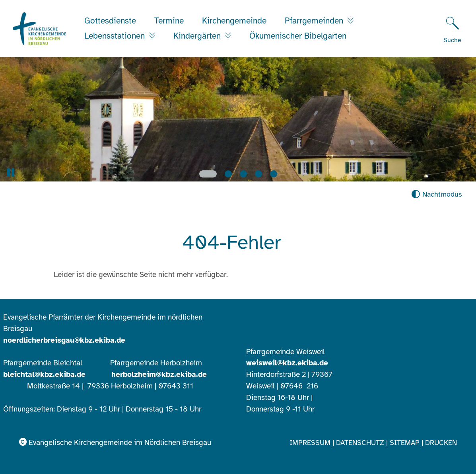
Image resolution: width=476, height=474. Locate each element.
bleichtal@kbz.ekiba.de (44, 375)
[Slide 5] (274, 174)
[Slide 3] (243, 174)
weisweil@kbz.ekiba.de (287, 363)
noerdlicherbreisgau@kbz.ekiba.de (64, 340)
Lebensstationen (116, 36)
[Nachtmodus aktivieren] (436, 194)
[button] (11, 173)
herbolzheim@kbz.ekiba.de (159, 375)
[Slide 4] (258, 174)
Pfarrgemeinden (315, 21)
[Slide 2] (228, 174)
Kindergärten (198, 36)
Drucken (441, 443)
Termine (169, 21)
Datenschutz (360, 443)
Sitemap (405, 443)
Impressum (310, 443)
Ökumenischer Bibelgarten (298, 36)
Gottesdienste (110, 21)
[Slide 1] (208, 174)
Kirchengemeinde (234, 21)
